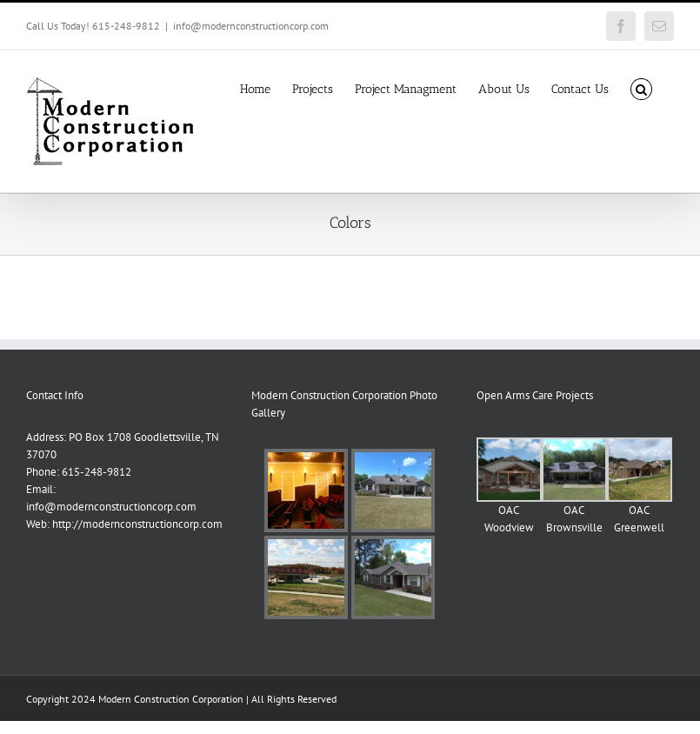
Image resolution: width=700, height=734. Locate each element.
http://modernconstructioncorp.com (137, 524)
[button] (641, 88)
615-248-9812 (97, 472)
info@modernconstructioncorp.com (251, 26)
